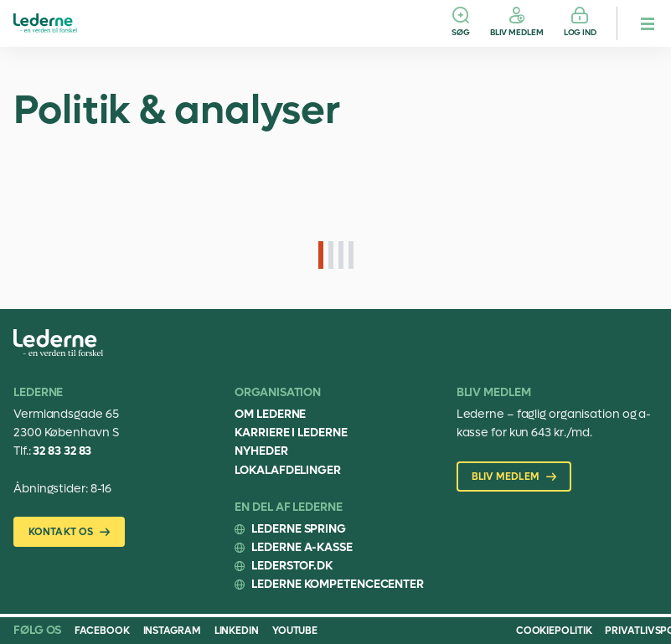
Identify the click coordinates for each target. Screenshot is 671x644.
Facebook (102, 631)
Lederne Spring (299, 529)
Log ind (580, 32)
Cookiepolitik (554, 631)
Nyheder (261, 451)
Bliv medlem (517, 32)
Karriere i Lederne (291, 433)
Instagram (172, 631)
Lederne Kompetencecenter (338, 584)
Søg (461, 32)
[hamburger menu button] (648, 23)
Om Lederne (270, 414)
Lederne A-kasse (302, 547)
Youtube (295, 631)
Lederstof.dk (292, 566)
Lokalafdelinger (288, 470)
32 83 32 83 (62, 451)
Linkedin (237, 631)
